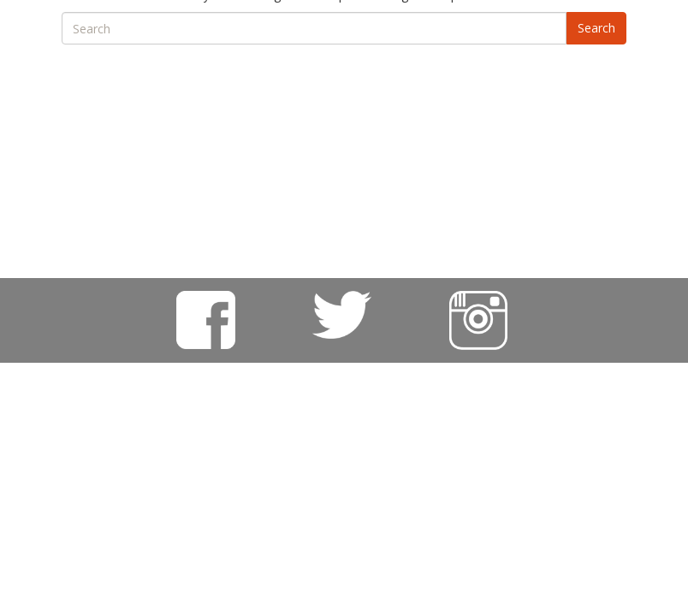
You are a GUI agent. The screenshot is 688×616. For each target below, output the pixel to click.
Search (596, 28)
